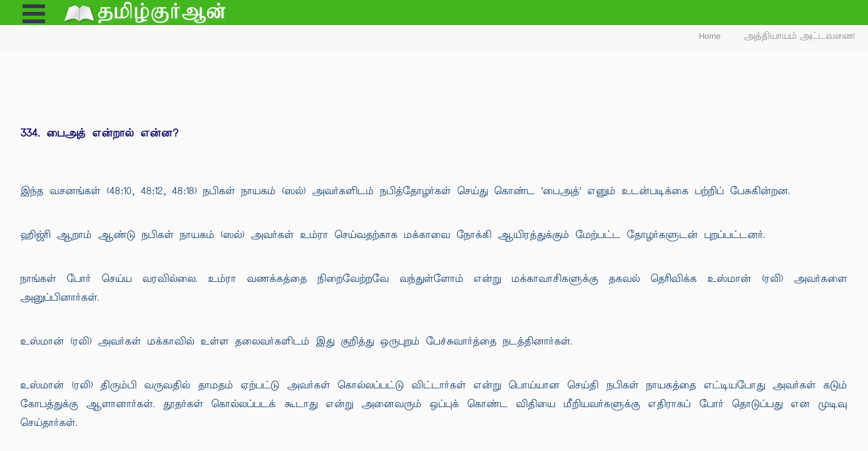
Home (710, 36)
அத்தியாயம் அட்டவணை (800, 36)
